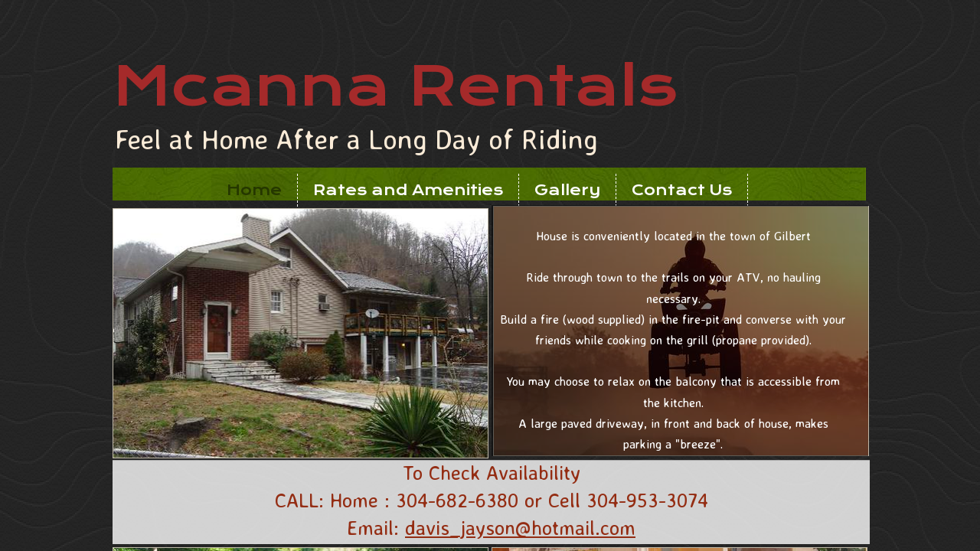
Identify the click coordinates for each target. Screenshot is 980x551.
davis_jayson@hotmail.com (520, 527)
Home (254, 190)
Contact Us (682, 190)
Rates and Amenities (408, 190)
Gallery (567, 190)
